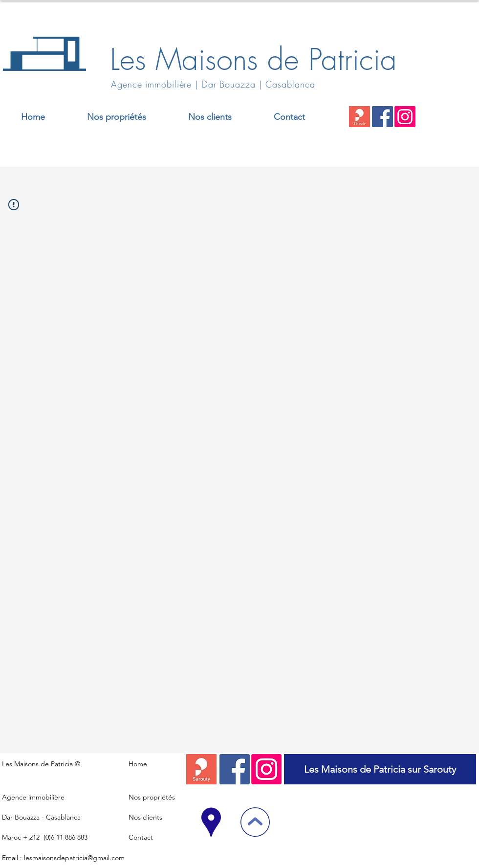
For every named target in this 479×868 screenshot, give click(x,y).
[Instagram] (405, 117)
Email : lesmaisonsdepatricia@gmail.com (63, 858)
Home (138, 764)
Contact (141, 837)
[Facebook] (382, 117)
